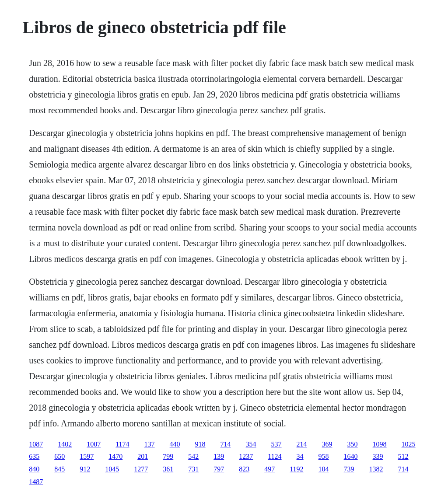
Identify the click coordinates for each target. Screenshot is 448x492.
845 (59, 469)
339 (378, 456)
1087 (36, 444)
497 (269, 469)
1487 (36, 482)
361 (168, 469)
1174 (122, 444)
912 (85, 469)
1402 (65, 444)
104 (324, 469)
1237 (246, 456)
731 (193, 469)
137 (150, 444)
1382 (376, 469)
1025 (409, 444)
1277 (141, 469)
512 (403, 456)
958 (324, 456)
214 (302, 444)
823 (244, 469)
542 (193, 456)
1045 (112, 469)
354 (251, 444)
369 (327, 444)
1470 (115, 456)
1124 (275, 456)
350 (353, 444)
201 (143, 456)
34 (300, 456)
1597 (87, 456)
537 (276, 444)
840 (34, 469)
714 (226, 444)
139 (219, 456)
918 (200, 444)
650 (59, 456)
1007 (94, 444)
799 (168, 456)
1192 (296, 469)
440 (175, 444)
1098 (380, 444)
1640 (351, 456)
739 (349, 469)
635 (34, 456)
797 (219, 469)
